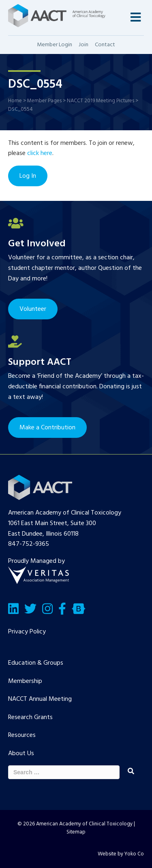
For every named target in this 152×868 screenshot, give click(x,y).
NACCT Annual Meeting (40, 699)
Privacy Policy (27, 632)
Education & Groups (36, 663)
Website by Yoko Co (121, 854)
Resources (22, 735)
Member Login (55, 45)
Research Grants (30, 717)
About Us (21, 754)
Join (83, 45)
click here (40, 153)
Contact (105, 45)
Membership (25, 681)
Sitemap (76, 832)
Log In (28, 176)
